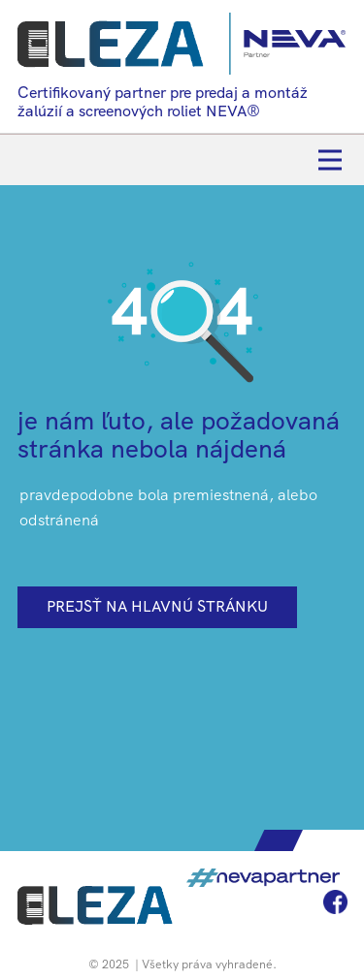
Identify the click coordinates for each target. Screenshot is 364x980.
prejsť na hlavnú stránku (157, 606)
